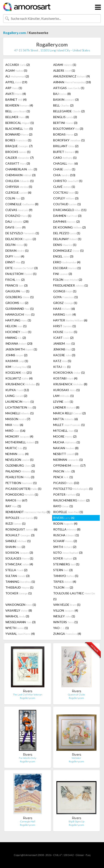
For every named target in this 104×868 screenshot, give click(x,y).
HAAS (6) (64, 309)
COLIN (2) (15, 198)
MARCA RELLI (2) (69, 413)
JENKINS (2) (64, 349)
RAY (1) (13, 506)
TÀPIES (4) (65, 582)
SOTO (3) (68, 553)
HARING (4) (65, 314)
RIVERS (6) (64, 518)
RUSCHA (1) (66, 535)
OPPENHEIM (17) (69, 465)
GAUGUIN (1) (17, 291)
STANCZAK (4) (19, 564)
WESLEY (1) (64, 616)
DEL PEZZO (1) (67, 233)
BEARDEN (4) (19, 105)
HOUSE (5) (65, 332)
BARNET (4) (16, 99)
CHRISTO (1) (68, 181)
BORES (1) (18, 140)
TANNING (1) (20, 582)
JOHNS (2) (16, 355)
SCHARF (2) (65, 541)
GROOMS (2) (17, 303)
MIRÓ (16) (15, 431)
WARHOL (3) (17, 616)
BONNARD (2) (19, 134)
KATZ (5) (62, 361)
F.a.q (88, 855)
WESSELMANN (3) (20, 622)
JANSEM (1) (64, 343)
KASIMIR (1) (17, 361)
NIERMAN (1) (68, 460)
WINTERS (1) (66, 622)
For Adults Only (28, 758)
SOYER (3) (65, 558)
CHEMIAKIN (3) (20, 175)
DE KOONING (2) (69, 227)
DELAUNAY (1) (67, 239)
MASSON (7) (18, 419)
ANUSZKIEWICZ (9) (72, 76)
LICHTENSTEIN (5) (21, 407)
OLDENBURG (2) (20, 465)
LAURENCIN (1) (20, 402)
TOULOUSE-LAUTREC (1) (74, 596)
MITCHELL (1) (66, 431)
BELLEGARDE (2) (69, 111)
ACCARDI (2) (18, 65)
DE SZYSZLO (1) (22, 233)
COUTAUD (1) (67, 204)
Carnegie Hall (28, 821)
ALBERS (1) (64, 70)
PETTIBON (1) (21, 483)
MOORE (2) (65, 436)
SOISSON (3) (19, 553)
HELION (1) (16, 326)
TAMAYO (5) (66, 576)
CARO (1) (65, 158)
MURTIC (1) (16, 448)
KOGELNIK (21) (19, 372)
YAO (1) (61, 628)
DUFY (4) (15, 256)
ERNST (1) (15, 262)
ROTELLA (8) (67, 529)
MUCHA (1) (67, 442)
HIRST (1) (65, 326)
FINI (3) (63, 274)
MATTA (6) (66, 419)
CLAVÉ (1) (64, 187)
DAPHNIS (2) (66, 221)
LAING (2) (16, 396)
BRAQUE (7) (19, 146)
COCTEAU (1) (66, 192)
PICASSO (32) (66, 483)
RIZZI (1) (15, 523)
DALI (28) (17, 221)
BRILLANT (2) (66, 146)
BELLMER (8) (17, 117)
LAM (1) (63, 396)
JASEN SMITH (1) (21, 349)
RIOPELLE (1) (68, 512)
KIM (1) (18, 367)
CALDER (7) (20, 158)
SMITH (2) (65, 547)
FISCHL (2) (15, 280)
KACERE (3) (64, 355)
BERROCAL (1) (20, 123)
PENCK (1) (63, 477)
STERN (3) (63, 570)
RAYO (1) (63, 506)
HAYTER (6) (70, 320)
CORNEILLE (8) (22, 204)
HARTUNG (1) (18, 320)
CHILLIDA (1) (20, 181)
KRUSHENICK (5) (22, 384)
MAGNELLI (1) (20, 413)
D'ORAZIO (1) (18, 216)
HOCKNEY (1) (18, 332)
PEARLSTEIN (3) (20, 477)
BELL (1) (18, 111)
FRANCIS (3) (17, 285)
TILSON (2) (63, 587)
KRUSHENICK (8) (70, 384)
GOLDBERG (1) (20, 297)
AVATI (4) (16, 94)
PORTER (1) (66, 494)
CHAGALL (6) (66, 163)
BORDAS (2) (65, 134)
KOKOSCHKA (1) (69, 372)
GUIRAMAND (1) (20, 309)
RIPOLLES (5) (21, 518)
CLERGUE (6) (18, 192)
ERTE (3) (22, 268)
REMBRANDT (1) (28, 512)
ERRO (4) (67, 262)
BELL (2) (63, 105)
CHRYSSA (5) (19, 187)
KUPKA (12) (17, 390)
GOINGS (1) (65, 291)
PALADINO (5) (20, 471)
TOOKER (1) (19, 593)
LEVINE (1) (63, 402)
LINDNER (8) (66, 407)
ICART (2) (63, 338)
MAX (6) (14, 425)
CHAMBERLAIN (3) (21, 169)
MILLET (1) (69, 425)
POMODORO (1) (22, 494)
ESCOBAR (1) (67, 268)
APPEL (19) (16, 82)
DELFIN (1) (16, 245)
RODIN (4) (65, 523)
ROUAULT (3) (20, 535)
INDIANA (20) (19, 343)
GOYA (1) (66, 297)
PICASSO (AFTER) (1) (23, 489)
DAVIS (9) (15, 227)
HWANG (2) (16, 338)
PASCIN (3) (64, 471)
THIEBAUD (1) (19, 587)
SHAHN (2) (15, 547)
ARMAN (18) (72, 82)
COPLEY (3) (66, 198)
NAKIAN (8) (66, 448)
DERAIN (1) (17, 251)
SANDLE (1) (18, 541)
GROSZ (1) (65, 303)
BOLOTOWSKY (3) (68, 129)
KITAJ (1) (62, 367)
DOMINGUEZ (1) (68, 251)
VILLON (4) (66, 610)
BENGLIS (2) (65, 117)
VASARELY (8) (19, 610)
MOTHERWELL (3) (22, 442)
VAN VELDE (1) (67, 605)
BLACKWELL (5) (19, 129)
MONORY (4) (19, 436)
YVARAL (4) (20, 634)
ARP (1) (14, 88)
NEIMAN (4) (17, 454)
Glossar (80, 855)
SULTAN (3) (17, 576)
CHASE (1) (64, 169)
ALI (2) (17, 76)
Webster (76, 758)
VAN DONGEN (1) (21, 605)
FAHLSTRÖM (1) (21, 274)
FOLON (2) (68, 280)
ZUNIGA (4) (67, 634)
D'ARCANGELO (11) (70, 210)
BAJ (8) (62, 94)
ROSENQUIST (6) (21, 529)
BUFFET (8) (66, 152)
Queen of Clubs (76, 695)
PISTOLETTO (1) (73, 489)
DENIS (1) (65, 245)
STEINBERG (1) (66, 564)
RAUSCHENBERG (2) (71, 500)
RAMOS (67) (16, 500)
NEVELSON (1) (19, 460)
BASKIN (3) (66, 99)
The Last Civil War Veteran (28, 695)
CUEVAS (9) (19, 210)
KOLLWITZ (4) (19, 378)
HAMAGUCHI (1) (20, 314)
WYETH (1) (17, 628)
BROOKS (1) (18, 152)
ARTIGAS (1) (69, 88)
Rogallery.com (15, 33)
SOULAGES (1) (19, 558)
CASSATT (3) (18, 163)
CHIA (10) (64, 175)
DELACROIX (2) (21, 239)
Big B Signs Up (76, 821)
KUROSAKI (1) (66, 390)
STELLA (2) (16, 570)
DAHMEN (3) (67, 216)
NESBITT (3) (66, 454)
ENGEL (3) (63, 256)
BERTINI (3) (65, 123)
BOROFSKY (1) (69, 140)
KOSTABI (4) (65, 378)
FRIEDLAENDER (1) (71, 285)
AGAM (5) (16, 70)
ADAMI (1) (65, 65)
